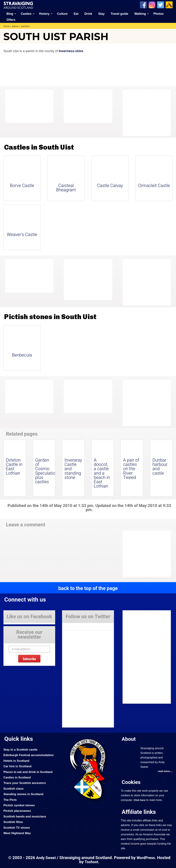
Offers (11, 20)
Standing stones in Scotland (23, 794)
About (129, 739)
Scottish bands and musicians (25, 816)
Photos (158, 14)
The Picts (10, 800)
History (44, 14)
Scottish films (13, 822)
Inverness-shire (71, 51)
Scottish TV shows (17, 828)
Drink (88, 14)
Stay (101, 14)
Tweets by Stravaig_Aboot (78, 625)
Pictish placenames (17, 811)
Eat (76, 14)
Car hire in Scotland (17, 766)
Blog (10, 14)
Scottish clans (13, 789)
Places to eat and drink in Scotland (28, 772)
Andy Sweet (46, 858)
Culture (62, 14)
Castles (26, 14)
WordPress (146, 858)
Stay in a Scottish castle (20, 750)
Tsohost (91, 862)
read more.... (165, 771)
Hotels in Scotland (16, 761)
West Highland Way (17, 833)
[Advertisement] (150, 113)
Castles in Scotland (17, 777)
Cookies (131, 782)
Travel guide (120, 14)
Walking (140, 14)
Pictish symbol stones (19, 805)
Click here (139, 800)
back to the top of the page (88, 588)
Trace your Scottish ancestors (25, 783)
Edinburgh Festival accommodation (29, 755)
